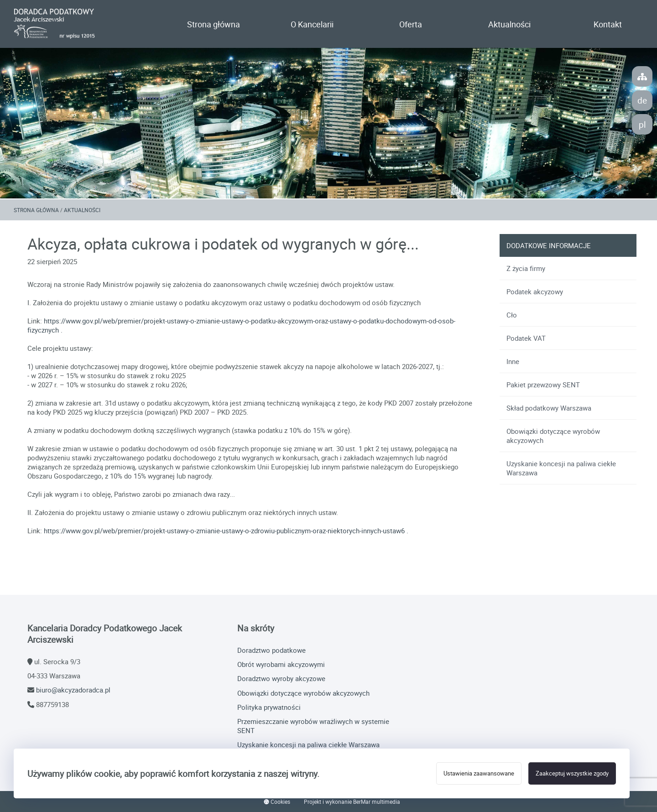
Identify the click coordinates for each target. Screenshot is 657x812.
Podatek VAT (526, 338)
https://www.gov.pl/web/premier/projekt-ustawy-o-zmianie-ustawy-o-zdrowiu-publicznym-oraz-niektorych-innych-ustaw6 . (226, 531)
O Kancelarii (312, 24)
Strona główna (214, 24)
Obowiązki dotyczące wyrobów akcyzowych (553, 436)
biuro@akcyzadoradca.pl (73, 690)
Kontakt (608, 24)
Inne (513, 361)
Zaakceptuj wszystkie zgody (572, 773)
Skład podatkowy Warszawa (549, 408)
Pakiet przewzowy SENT (543, 385)
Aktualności (509, 24)
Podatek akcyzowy (535, 291)
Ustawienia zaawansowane (479, 773)
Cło (512, 315)
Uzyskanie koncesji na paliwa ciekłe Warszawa (561, 468)
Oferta (411, 24)
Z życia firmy (526, 268)
